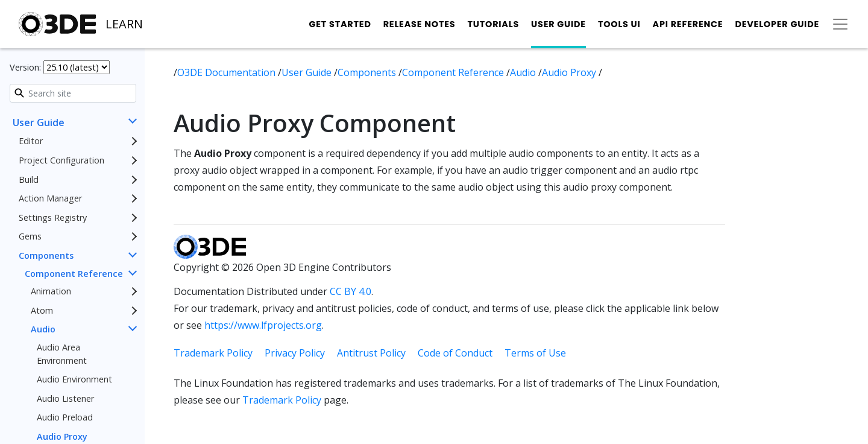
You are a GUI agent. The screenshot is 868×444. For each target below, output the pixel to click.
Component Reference (74, 274)
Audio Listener (65, 398)
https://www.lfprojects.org (263, 325)
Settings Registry (53, 217)
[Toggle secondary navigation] (840, 24)
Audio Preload (65, 417)
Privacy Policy (295, 353)
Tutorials (493, 24)
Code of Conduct (455, 353)
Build (29, 179)
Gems (30, 236)
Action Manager (50, 198)
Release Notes (420, 24)
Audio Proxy (570, 72)
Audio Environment (74, 379)
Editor (31, 141)
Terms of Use (535, 353)
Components (46, 255)
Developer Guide (777, 24)
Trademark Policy (213, 353)
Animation (51, 291)
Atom (42, 310)
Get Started (340, 24)
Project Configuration (61, 160)
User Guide (558, 24)
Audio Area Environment (62, 354)
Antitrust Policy (371, 353)
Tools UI (619, 24)
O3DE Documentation (228, 72)
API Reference (688, 24)
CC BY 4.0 (351, 291)
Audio (43, 329)
